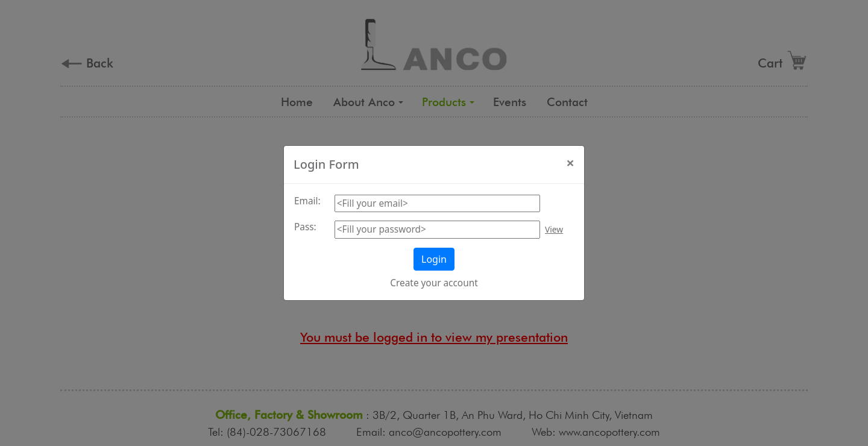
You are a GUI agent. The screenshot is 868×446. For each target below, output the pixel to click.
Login (434, 259)
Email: (307, 201)
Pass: (305, 227)
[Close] (570, 163)
